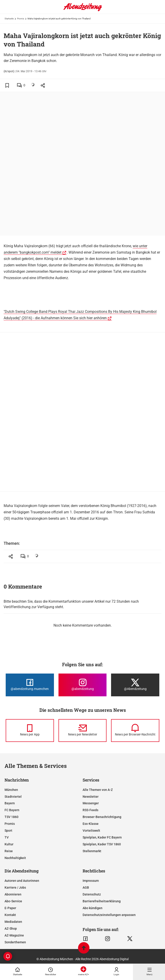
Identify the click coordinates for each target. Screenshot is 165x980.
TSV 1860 (11, 817)
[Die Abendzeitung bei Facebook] (30, 685)
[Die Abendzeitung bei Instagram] (83, 685)
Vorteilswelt (91, 831)
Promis (21, 19)
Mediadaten (13, 922)
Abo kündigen (93, 908)
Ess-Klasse (91, 824)
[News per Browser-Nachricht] (135, 730)
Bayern (10, 803)
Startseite (9, 19)
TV (7, 837)
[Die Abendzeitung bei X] (135, 685)
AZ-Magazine (14, 935)
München (11, 790)
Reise (9, 851)
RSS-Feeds (90, 810)
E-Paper (10, 908)
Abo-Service (13, 901)
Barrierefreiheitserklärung (102, 901)
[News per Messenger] (30, 730)
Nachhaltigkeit (15, 858)
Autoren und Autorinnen (22, 881)
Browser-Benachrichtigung (102, 817)
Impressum (91, 881)
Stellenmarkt (92, 851)
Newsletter (91, 797)
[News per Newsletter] (83, 730)
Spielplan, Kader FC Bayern (102, 837)
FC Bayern (12, 810)
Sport (8, 831)
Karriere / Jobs (15, 887)
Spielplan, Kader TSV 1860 (102, 844)
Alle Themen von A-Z (98, 790)
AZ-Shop (11, 929)
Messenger (91, 803)
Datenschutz (92, 894)
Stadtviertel (13, 797)
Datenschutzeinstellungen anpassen (109, 915)
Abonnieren (13, 894)
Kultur (9, 844)
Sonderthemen (15, 942)
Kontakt (10, 915)
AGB (86, 887)
